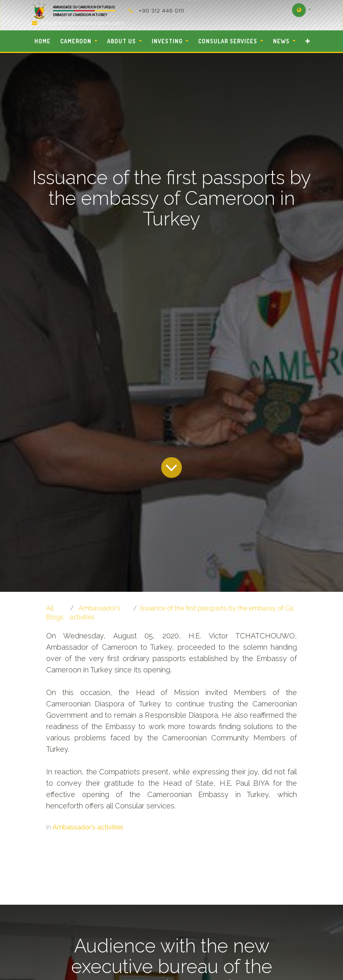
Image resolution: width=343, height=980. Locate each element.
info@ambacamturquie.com (83, 23)
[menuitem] (43, 41)
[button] (308, 41)
